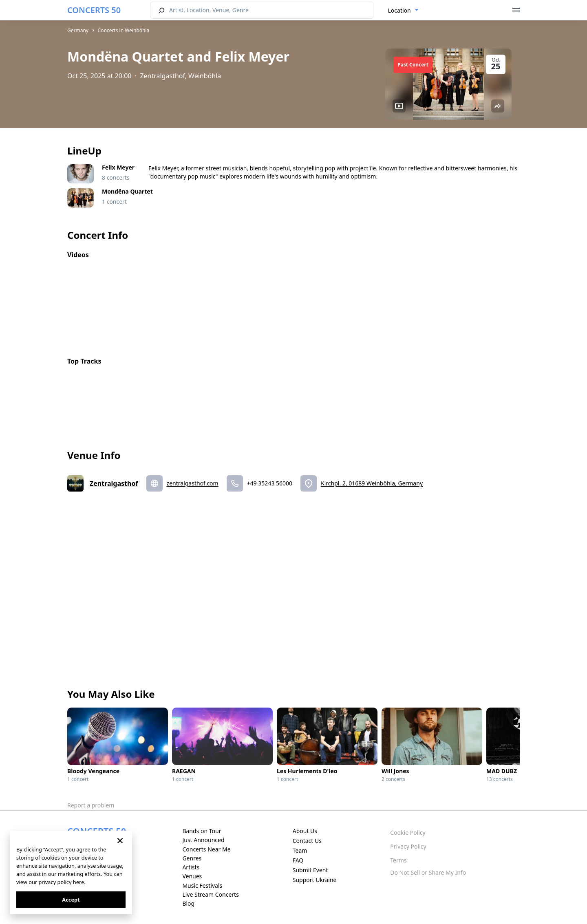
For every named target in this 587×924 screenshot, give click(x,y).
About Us (305, 831)
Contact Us (307, 841)
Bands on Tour (202, 831)
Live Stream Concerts (210, 894)
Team (300, 850)
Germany (78, 30)
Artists (191, 867)
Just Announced (203, 840)
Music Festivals (202, 885)
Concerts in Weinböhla (124, 30)
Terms (398, 860)
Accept (71, 900)
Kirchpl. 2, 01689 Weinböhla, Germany (372, 483)
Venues (192, 876)
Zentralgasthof (114, 483)
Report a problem (91, 805)
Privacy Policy (408, 846)
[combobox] (403, 11)
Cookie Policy (408, 832)
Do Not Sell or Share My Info (428, 872)
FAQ (298, 860)
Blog (188, 903)
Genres (192, 858)
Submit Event (310, 870)
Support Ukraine (315, 880)
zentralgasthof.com (193, 483)
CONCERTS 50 (94, 10)
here (78, 882)
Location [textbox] (399, 10)
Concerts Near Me (206, 849)
